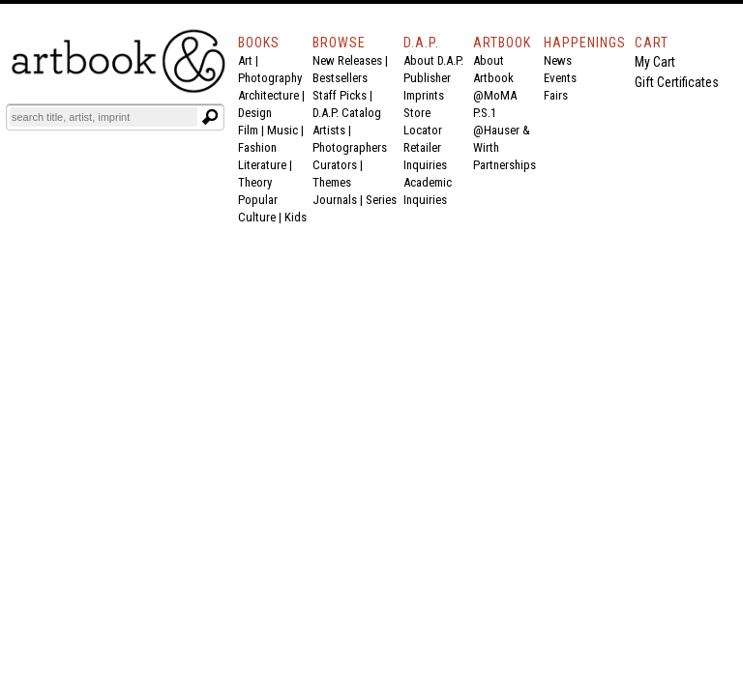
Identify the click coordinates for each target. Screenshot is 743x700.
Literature (262, 165)
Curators (335, 165)
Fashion (257, 147)
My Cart (655, 62)
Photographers (350, 147)
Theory (255, 182)
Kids (296, 217)
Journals (335, 200)
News (558, 60)
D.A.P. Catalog (347, 113)
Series (381, 200)
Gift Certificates (677, 82)
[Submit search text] (210, 117)
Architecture (268, 95)
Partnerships (505, 165)
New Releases (347, 60)
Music (282, 130)
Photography (270, 78)
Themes (332, 182)
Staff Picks (340, 95)
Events (560, 78)
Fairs (556, 95)
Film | (253, 130)
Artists (329, 130)
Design (255, 113)
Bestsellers (340, 78)
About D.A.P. (433, 60)
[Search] (104, 117)
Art (245, 60)
